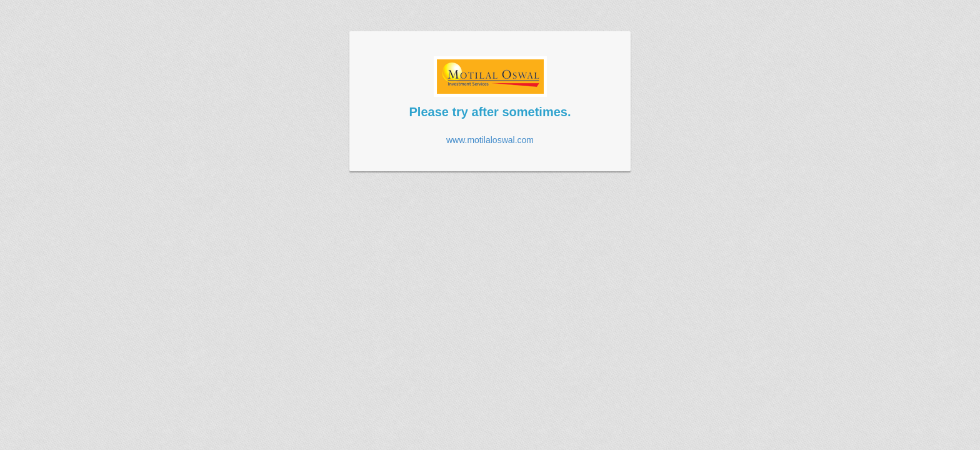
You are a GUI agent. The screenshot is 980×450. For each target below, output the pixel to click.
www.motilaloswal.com (490, 140)
